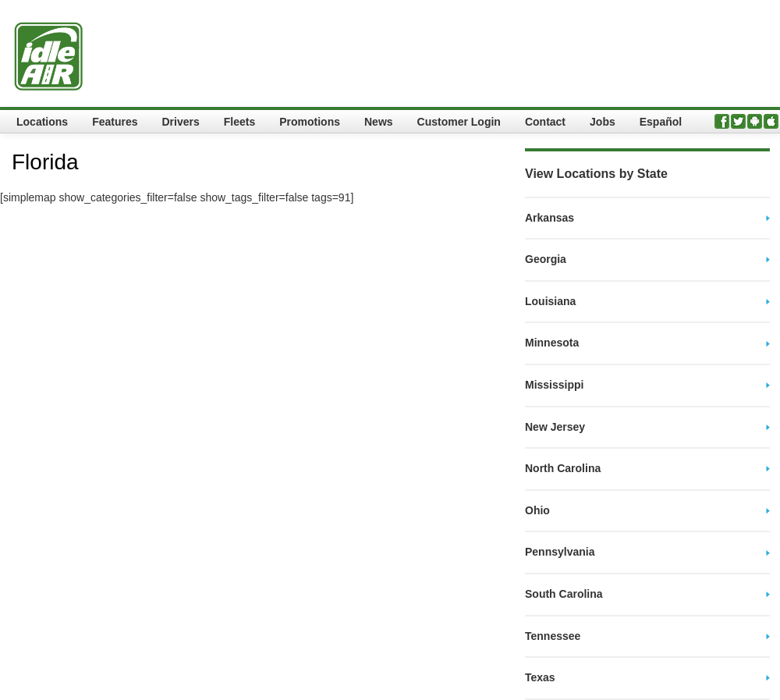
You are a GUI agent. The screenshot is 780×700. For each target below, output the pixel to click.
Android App (755, 121)
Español (661, 122)
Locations (42, 122)
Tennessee (553, 636)
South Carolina (564, 594)
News (379, 122)
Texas (540, 677)
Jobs (603, 122)
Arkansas (550, 218)
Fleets (239, 122)
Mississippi (554, 385)
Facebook (722, 121)
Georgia (546, 259)
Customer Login (459, 122)
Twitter (738, 121)
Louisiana (550, 301)
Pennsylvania (560, 552)
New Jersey (555, 427)
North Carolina (563, 468)
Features (115, 122)
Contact (545, 122)
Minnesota (552, 343)
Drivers (180, 122)
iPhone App (771, 121)
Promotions (310, 122)
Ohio (537, 510)
